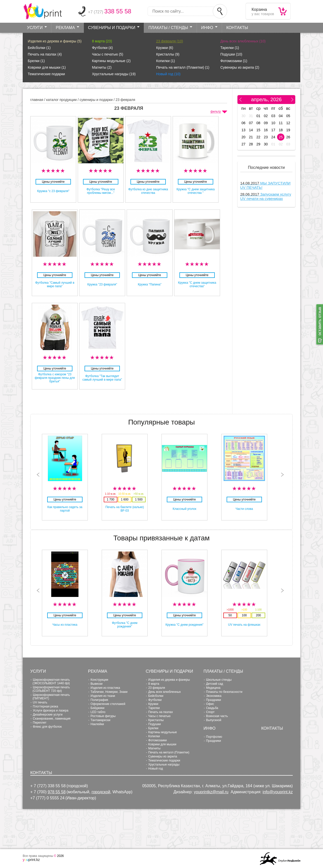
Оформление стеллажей (108, 704)
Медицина (213, 688)
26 (288, 137)
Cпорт (210, 712)
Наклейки (97, 724)
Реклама (65, 28)
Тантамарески (100, 720)
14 (251, 130)
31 (251, 116)
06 (244, 123)
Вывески (97, 684)
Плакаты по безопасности (224, 692)
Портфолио (214, 737)
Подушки (231, 54)
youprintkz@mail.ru (211, 792)
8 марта (102, 41)
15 (258, 130)
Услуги (35, 28)
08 (258, 123)
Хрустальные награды (114, 74)
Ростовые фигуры (103, 716)
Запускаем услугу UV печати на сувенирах (266, 196)
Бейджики (98, 708)
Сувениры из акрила (240, 67)
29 (258, 144)
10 (273, 123)
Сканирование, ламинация (52, 719)
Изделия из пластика (105, 688)
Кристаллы (168, 54)
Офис (210, 704)
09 (266, 123)
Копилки (166, 61)
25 (281, 137)
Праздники (213, 700)
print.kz (31, 860)
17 (273, 130)
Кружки (165, 48)
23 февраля (170, 41)
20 (244, 137)
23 (266, 137)
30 (244, 116)
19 (288, 130)
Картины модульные (111, 61)
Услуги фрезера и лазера (51, 711)
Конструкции (99, 680)
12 (288, 123)
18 (281, 130)
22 (258, 137)
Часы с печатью (107, 54)
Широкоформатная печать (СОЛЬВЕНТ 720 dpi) (51, 689)
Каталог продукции (61, 100)
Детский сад (214, 684)
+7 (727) (110, 12)
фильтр (216, 112)
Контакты (237, 28)
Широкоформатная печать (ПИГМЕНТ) (51, 697)
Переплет (40, 723)
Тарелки (230, 48)
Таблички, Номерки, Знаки (109, 692)
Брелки (36, 61)
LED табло (98, 712)
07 (251, 123)
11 (281, 123)
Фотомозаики (234, 61)
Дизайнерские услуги (48, 715)
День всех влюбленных (243, 41)
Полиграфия (99, 700)
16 (266, 130)
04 (281, 116)
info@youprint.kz (278, 792)
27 (244, 144)
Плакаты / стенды (168, 28)
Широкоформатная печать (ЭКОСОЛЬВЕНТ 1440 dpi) (51, 681)
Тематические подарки (46, 74)
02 (266, 116)
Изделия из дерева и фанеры (55, 41)
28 (251, 144)
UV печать (40, 702)
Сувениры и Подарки (112, 28)
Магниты (102, 67)
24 (273, 137)
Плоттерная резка (45, 706)
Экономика (214, 696)
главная (37, 100)
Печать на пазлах (45, 54)
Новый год (168, 74)
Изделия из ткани (103, 696)
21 (251, 137)
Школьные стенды (219, 680)
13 (244, 130)
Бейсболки (39, 48)
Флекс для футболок (47, 727)
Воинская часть (217, 716)
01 (258, 116)
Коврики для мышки (47, 67)
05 (288, 116)
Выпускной (213, 720)
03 (273, 116)
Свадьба (212, 708)
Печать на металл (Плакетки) (183, 67)
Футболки (102, 48)
